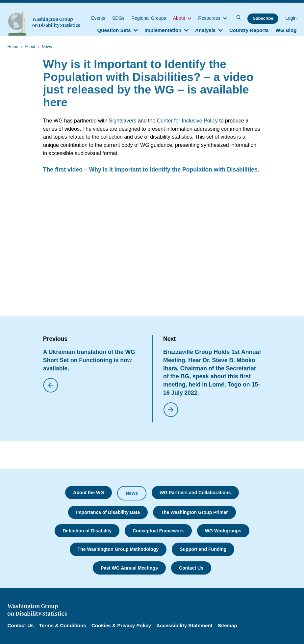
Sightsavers (123, 121)
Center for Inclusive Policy (187, 121)
